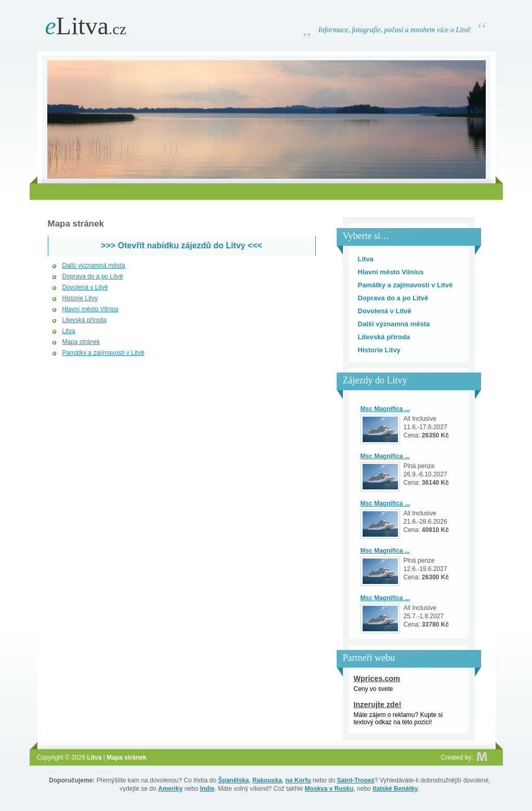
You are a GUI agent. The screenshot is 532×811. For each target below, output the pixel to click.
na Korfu (298, 780)
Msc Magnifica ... (385, 409)
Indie (207, 789)
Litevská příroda (84, 320)
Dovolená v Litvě (85, 287)
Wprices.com (377, 679)
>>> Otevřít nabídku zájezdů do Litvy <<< (181, 245)
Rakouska (267, 780)
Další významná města (94, 265)
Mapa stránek (81, 342)
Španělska (234, 780)
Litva (86, 26)
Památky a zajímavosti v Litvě (103, 353)
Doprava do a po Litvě (93, 276)
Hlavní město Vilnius (91, 309)
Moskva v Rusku (329, 789)
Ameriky (170, 789)
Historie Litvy (80, 298)
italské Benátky (395, 789)
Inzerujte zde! (378, 704)
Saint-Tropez (356, 780)
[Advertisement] (266, 191)
